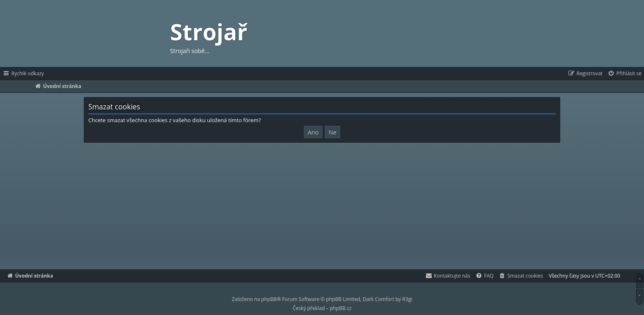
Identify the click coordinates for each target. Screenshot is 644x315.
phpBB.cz (340, 308)
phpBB (269, 299)
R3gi (407, 299)
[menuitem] (624, 74)
